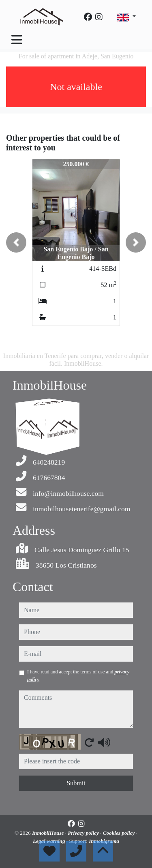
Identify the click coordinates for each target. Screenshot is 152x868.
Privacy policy (84, 833)
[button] (16, 242)
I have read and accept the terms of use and (78, 675)
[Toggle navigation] (17, 40)
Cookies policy (120, 833)
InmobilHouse (49, 833)
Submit (76, 783)
